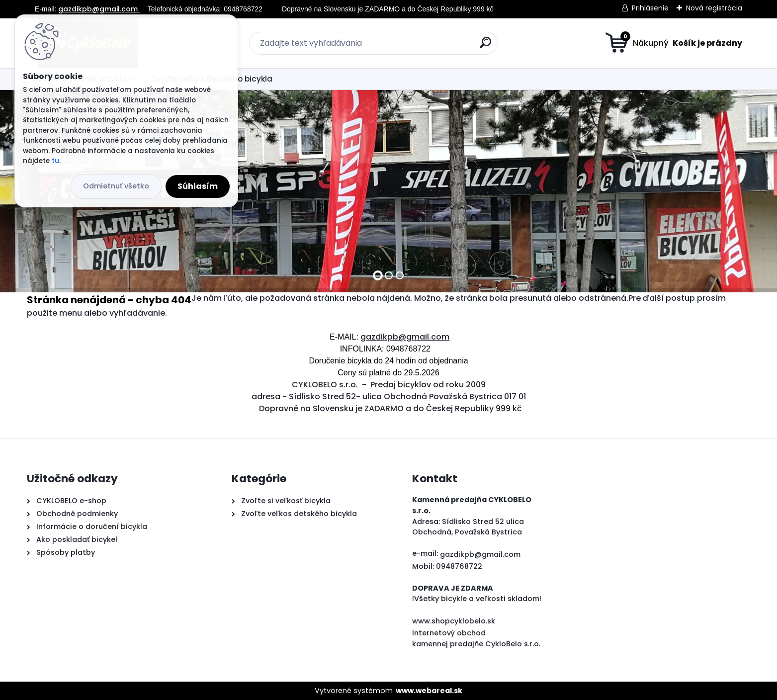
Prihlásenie (650, 8)
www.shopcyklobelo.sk (454, 621)
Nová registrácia (714, 8)
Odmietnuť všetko (116, 186)
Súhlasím (198, 186)
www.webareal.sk (429, 691)
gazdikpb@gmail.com (99, 9)
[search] (485, 46)
